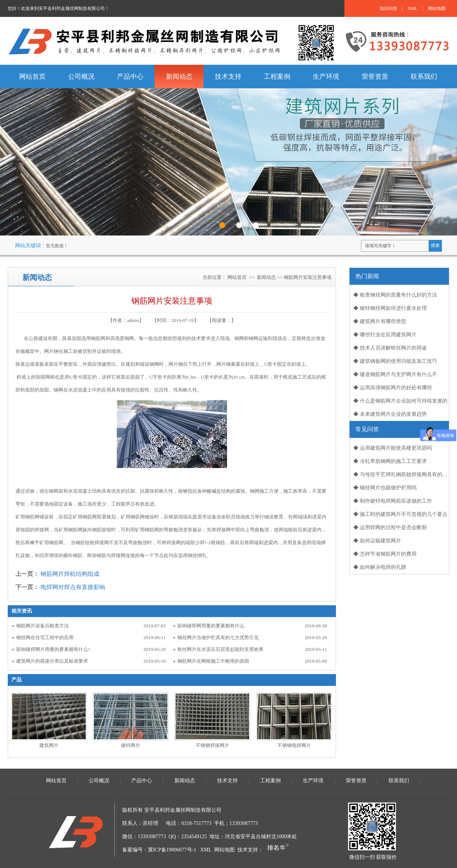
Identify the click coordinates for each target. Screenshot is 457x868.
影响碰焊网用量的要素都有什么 (211, 626)
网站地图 (437, 8)
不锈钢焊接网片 (212, 745)
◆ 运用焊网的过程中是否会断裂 (390, 527)
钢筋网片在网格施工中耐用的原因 (213, 661)
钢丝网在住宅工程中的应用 (45, 637)
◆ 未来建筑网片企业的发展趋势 (390, 414)
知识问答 (389, 8)
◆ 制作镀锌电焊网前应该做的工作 (393, 501)
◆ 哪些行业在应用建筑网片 (385, 335)
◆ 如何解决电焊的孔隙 (380, 567)
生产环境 (313, 781)
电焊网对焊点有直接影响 (73, 587)
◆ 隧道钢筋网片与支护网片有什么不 (395, 374)
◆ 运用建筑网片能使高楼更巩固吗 (393, 448)
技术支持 (227, 781)
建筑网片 (49, 745)
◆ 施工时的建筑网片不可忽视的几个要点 (400, 514)
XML (413, 8)
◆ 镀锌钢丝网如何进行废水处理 (390, 308)
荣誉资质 (356, 781)
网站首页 (237, 277)
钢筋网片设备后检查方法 (42, 626)
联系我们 (399, 781)
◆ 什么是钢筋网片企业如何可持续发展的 (400, 401)
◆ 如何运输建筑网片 (377, 541)
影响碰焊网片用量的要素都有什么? (53, 649)
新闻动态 (266, 277)
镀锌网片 (131, 745)
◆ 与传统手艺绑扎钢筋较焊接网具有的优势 (401, 474)
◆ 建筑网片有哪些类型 (380, 321)
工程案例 (270, 781)
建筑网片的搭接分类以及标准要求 (52, 661)
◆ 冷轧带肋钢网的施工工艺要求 (390, 461)
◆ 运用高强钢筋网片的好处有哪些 (393, 388)
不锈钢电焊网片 (294, 745)
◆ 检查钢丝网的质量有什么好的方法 (395, 295)
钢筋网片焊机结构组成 (70, 574)
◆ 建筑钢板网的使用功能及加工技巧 (395, 361)
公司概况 (99, 781)
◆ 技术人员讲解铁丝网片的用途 (390, 348)
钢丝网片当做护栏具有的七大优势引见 (218, 637)
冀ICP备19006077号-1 (172, 850)
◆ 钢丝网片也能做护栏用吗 (385, 488)
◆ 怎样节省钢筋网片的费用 (385, 554)
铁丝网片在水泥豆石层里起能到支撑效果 (220, 649)
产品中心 (142, 781)
